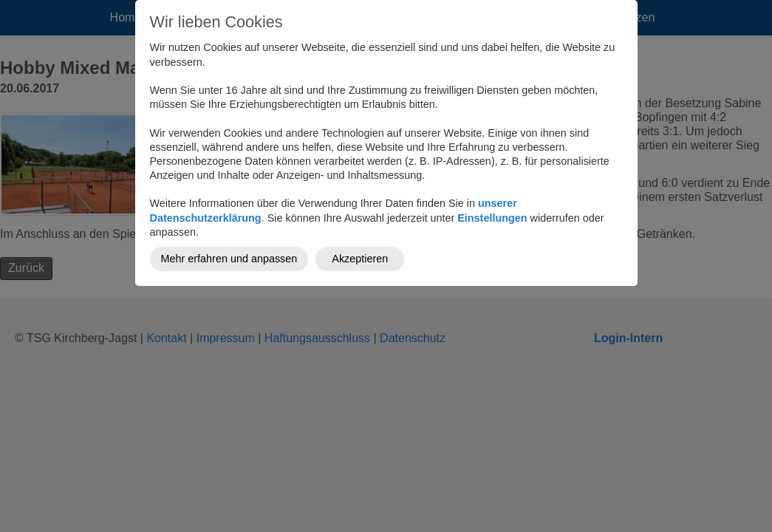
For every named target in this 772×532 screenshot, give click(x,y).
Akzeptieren (360, 259)
